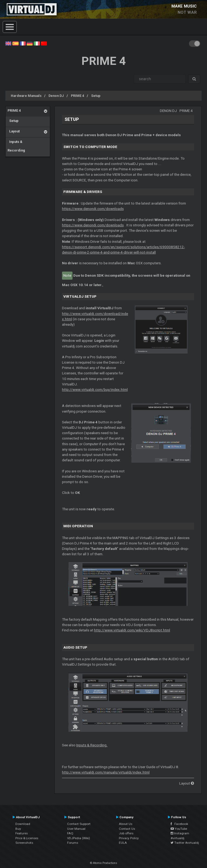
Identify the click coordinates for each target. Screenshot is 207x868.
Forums (73, 843)
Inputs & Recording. (92, 745)
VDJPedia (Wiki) (79, 838)
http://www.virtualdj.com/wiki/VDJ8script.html (132, 630)
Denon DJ (56, 96)
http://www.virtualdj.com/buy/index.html (95, 390)
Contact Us (127, 829)
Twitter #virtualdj (185, 843)
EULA (123, 843)
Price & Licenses (27, 838)
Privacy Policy (129, 838)
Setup (96, 96)
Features (22, 833)
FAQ (70, 833)
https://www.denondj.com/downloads (93, 209)
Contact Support (79, 824)
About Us (126, 824)
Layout (14, 131)
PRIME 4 (77, 96)
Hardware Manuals (26, 96)
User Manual (76, 829)
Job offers (126, 833)
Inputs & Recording (16, 146)
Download (23, 824)
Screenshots (24, 843)
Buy (18, 829)
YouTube (179, 829)
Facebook (179, 824)
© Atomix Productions (104, 863)
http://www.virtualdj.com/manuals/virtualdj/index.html (106, 772)
